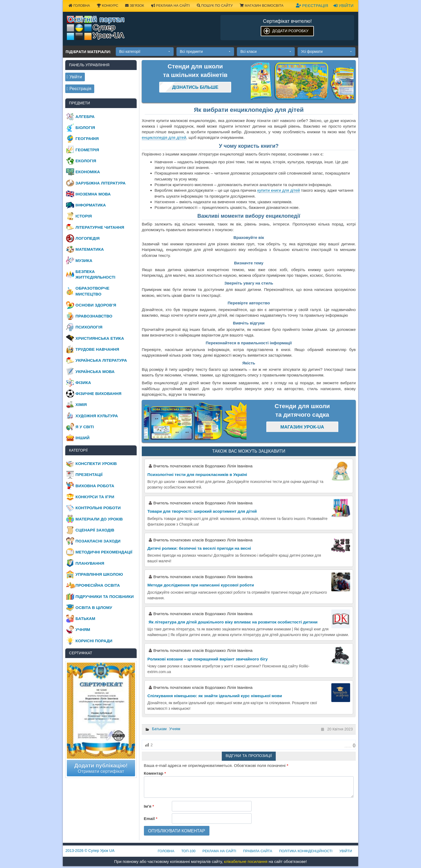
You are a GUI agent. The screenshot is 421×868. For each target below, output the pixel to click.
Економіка (88, 172)
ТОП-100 (188, 851)
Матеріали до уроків (99, 519)
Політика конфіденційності (306, 851)
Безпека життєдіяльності (95, 274)
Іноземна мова (93, 194)
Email (151, 819)
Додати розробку (290, 31)
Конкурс (108, 5)
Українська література (101, 360)
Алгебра (85, 117)
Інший (82, 438)
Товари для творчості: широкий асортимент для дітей (202, 511)
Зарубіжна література (101, 183)
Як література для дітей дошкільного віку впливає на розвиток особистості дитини (233, 622)
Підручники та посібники (105, 596)
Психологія (89, 327)
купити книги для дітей (279, 190)
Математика (90, 249)
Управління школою (99, 574)
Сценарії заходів (95, 530)
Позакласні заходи (98, 541)
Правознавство (94, 316)
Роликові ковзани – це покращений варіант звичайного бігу (208, 659)
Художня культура (97, 416)
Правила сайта (258, 851)
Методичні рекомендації (104, 552)
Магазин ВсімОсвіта (262, 5)
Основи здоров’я (96, 305)
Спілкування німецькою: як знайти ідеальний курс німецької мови (215, 696)
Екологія (86, 161)
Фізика (83, 383)
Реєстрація (312, 5)
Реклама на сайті (170, 5)
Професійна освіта (98, 585)
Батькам (159, 729)
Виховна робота (95, 486)
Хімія (81, 405)
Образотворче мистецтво (92, 291)
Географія (87, 138)
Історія (84, 216)
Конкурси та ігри (95, 497)
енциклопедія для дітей (164, 137)
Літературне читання (100, 227)
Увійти (343, 5)
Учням (175, 729)
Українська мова (95, 372)
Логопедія (88, 238)
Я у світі (85, 427)
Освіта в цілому (94, 607)
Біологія (85, 128)
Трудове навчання (97, 349)
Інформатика (91, 205)
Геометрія (87, 150)
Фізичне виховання (98, 394)
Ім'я (149, 806)
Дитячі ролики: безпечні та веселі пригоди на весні (199, 548)
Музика (84, 261)
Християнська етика (100, 338)
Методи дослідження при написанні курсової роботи (201, 585)
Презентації (89, 474)
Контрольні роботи (98, 508)
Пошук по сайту (215, 5)
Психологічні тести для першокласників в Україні (197, 474)
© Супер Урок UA (90, 851)
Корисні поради (94, 641)
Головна (79, 5)
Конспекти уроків (96, 463)
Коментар (155, 773)
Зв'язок (135, 5)
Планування (90, 563)
